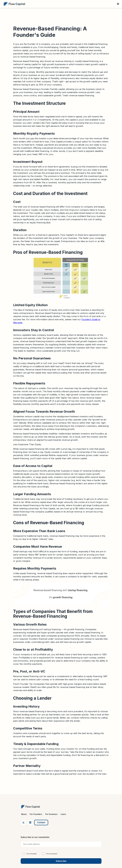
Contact (41, 822)
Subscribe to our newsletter (35, 837)
